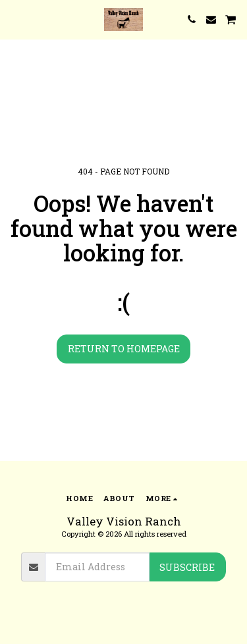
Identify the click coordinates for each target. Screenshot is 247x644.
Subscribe (187, 567)
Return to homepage (124, 349)
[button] (14, 19)
